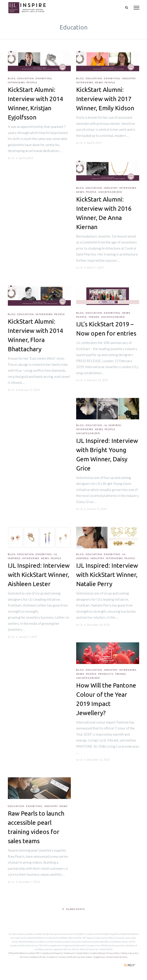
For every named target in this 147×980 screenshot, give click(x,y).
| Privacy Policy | (113, 953)
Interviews (16, 82)
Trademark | (70, 953)
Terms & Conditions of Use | (33, 957)
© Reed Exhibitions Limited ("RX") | (25, 953)
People (32, 82)
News (99, 82)
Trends (94, 317)
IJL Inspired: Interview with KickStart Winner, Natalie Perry (107, 575)
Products (106, 674)
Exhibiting (44, 78)
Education (26, 78)
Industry (129, 78)
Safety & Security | (130, 953)
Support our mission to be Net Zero (110, 957)
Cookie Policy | (83, 953)
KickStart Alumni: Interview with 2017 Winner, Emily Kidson (105, 99)
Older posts (74, 909)
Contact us (52, 957)
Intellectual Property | (53, 953)
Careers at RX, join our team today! (76, 957)
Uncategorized (110, 192)
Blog (12, 78)
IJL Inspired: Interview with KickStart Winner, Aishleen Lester (39, 575)
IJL (13, 158)
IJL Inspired (113, 425)
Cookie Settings (98, 953)
